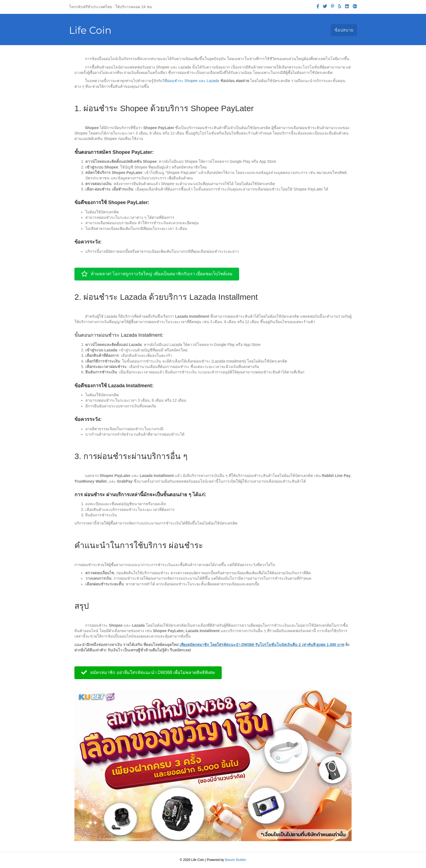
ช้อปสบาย (344, 30)
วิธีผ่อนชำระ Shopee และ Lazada (191, 81)
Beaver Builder (236, 860)
